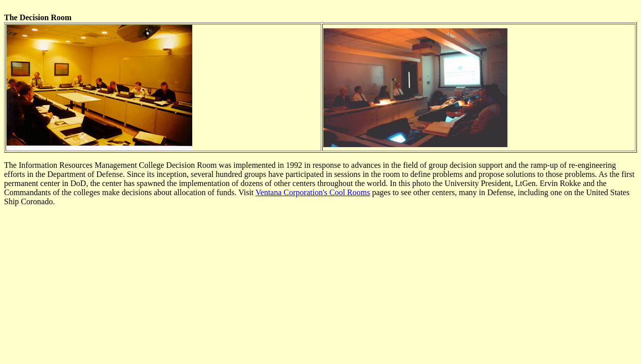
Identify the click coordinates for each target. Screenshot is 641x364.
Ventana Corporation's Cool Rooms (313, 192)
